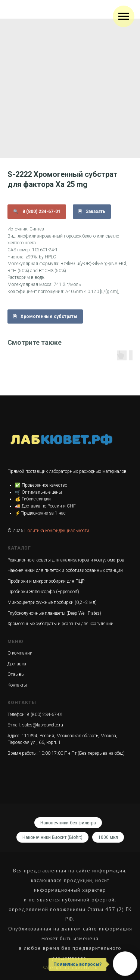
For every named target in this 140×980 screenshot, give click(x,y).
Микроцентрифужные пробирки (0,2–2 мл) (52, 602)
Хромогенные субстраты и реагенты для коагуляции (60, 624)
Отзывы (16, 674)
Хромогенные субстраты (49, 316)
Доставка (17, 664)
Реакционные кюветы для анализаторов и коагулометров (66, 560)
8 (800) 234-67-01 (41, 211)
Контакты (17, 685)
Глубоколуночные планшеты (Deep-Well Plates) (54, 613)
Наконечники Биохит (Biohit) (52, 837)
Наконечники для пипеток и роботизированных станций (65, 570)
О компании (20, 653)
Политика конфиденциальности (57, 531)
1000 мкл (108, 837)
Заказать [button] (96, 211)
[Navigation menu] (124, 16)
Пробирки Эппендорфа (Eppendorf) (43, 592)
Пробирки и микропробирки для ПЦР (46, 581)
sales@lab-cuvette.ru (43, 725)
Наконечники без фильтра (68, 823)
